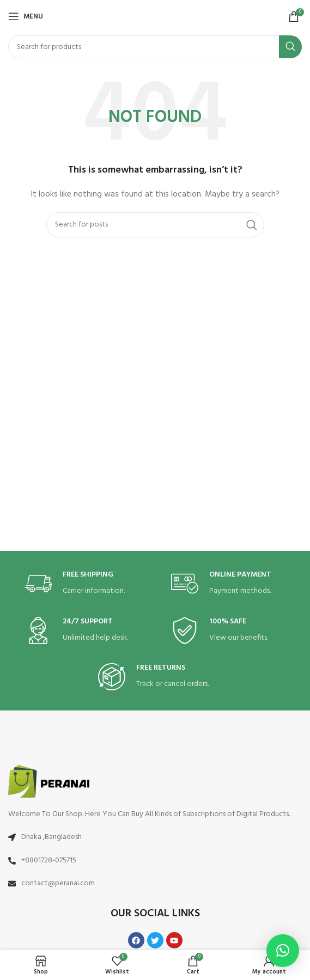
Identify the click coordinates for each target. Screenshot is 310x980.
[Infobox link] (82, 584)
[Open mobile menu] (26, 16)
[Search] (155, 47)
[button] (283, 951)
